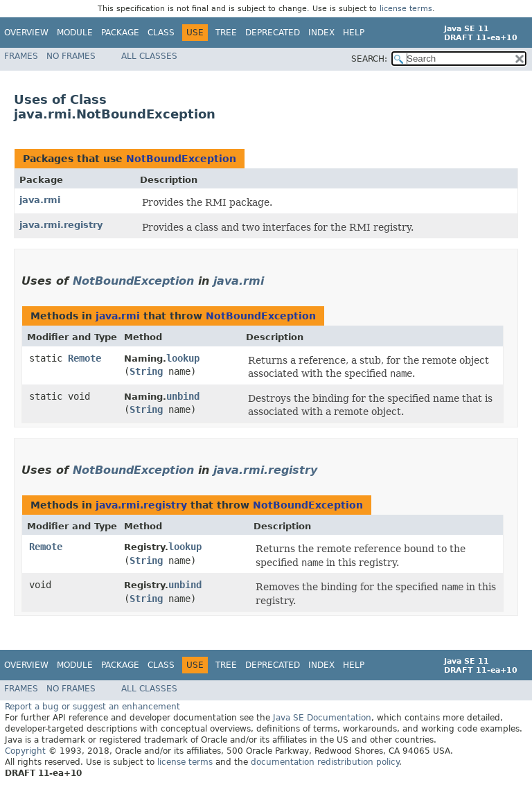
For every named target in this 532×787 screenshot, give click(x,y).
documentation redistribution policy (325, 762)
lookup (183, 358)
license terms (406, 9)
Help (354, 33)
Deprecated (273, 33)
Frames (21, 56)
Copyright (25, 751)
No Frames (71, 56)
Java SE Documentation (322, 718)
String (146, 371)
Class (161, 33)
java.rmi (40, 200)
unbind (183, 396)
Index (321, 33)
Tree (226, 33)
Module (75, 33)
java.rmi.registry (61, 225)
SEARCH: (369, 59)
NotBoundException (181, 159)
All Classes (149, 56)
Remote (85, 358)
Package (120, 33)
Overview (26, 33)
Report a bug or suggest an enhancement (92, 707)
